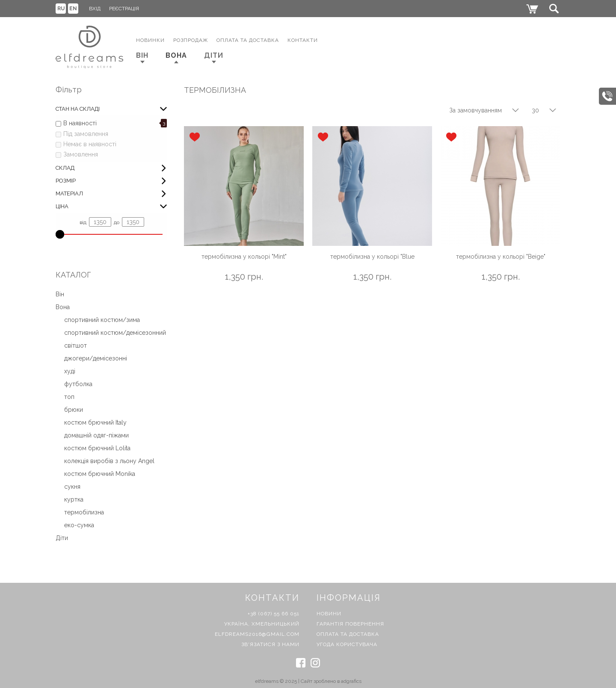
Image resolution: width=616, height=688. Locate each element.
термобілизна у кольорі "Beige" (501, 257)
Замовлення (81, 154)
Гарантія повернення (350, 624)
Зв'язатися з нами (270, 644)
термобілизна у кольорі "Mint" (244, 257)
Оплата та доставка (348, 634)
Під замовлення (86, 134)
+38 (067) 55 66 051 (274, 614)
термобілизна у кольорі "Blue (372, 257)
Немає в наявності (90, 144)
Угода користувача (347, 644)
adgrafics (351, 681)
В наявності (80, 123)
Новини (329, 614)
